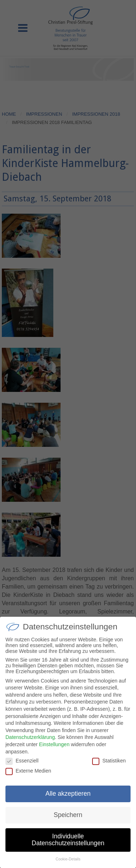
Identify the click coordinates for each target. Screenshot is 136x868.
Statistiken (109, 761)
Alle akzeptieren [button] (68, 794)
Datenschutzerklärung (30, 737)
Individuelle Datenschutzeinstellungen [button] (68, 840)
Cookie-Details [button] (68, 859)
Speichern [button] (68, 815)
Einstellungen (54, 745)
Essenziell (22, 761)
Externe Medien (28, 771)
